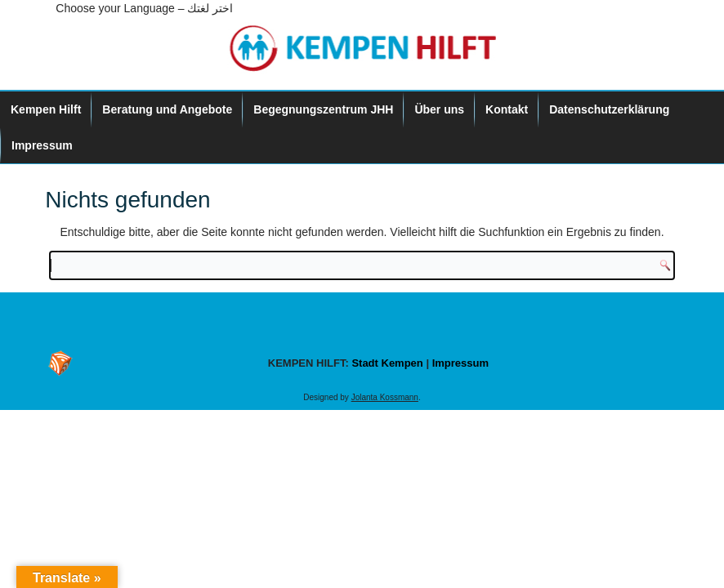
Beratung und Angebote (167, 109)
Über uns (439, 109)
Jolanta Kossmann (385, 397)
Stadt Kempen (387, 363)
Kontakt (507, 109)
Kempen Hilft (46, 109)
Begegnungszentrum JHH (323, 109)
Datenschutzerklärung (609, 109)
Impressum (42, 145)
